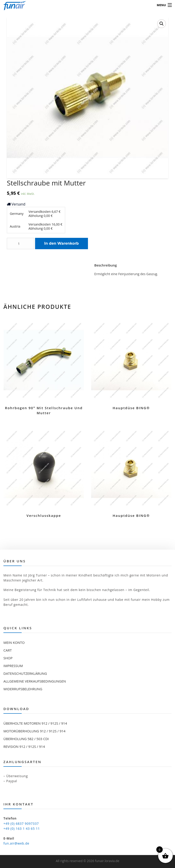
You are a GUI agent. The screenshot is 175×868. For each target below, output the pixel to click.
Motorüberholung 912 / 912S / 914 (34, 731)
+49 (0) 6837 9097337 (21, 824)
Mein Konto (14, 642)
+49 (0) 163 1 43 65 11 (22, 829)
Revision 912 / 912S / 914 (24, 746)
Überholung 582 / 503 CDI (26, 739)
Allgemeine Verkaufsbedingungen (35, 681)
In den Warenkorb (62, 243)
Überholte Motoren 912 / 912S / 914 (35, 723)
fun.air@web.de (16, 843)
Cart (8, 650)
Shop (8, 658)
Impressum (13, 666)
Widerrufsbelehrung (23, 689)
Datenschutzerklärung (25, 673)
